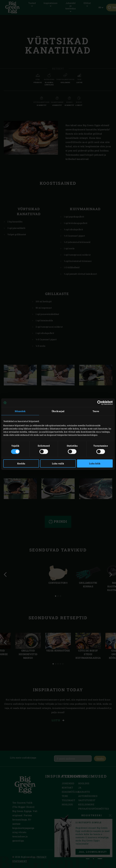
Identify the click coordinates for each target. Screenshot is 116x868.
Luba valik (58, 463)
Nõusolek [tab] (20, 411)
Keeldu (21, 463)
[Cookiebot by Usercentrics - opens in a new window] (99, 403)
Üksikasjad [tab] (58, 411)
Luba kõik (95, 463)
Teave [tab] (96, 411)
